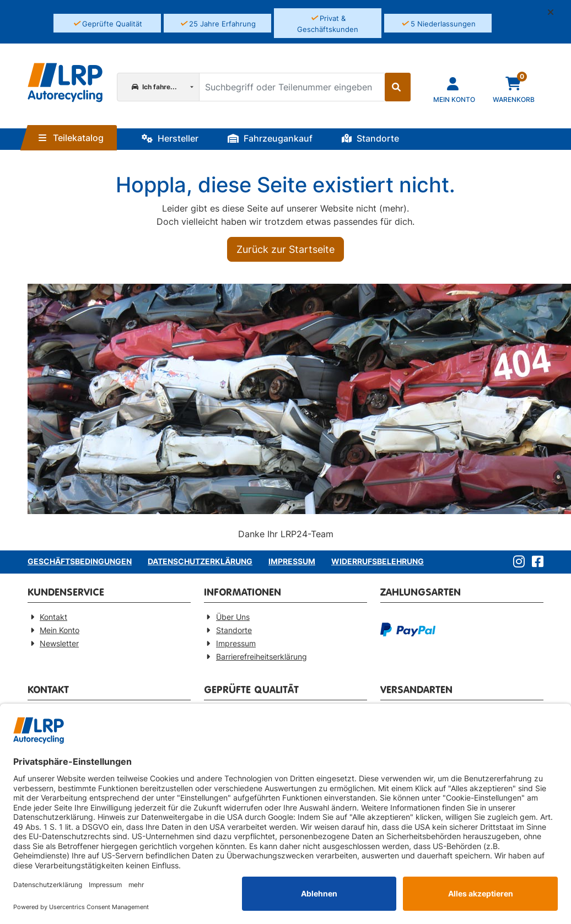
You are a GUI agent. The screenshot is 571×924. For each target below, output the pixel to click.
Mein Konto (60, 630)
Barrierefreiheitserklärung (262, 656)
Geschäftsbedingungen (80, 561)
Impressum (292, 561)
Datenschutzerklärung (200, 561)
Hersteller (170, 138)
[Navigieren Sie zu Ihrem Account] (454, 89)
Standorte (370, 138)
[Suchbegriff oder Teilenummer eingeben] (291, 87)
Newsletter (59, 643)
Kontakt (53, 617)
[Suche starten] (398, 87)
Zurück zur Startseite (285, 249)
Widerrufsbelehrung (378, 561)
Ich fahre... (154, 87)
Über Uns (233, 617)
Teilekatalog (71, 138)
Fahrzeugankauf (270, 138)
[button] (555, 12)
